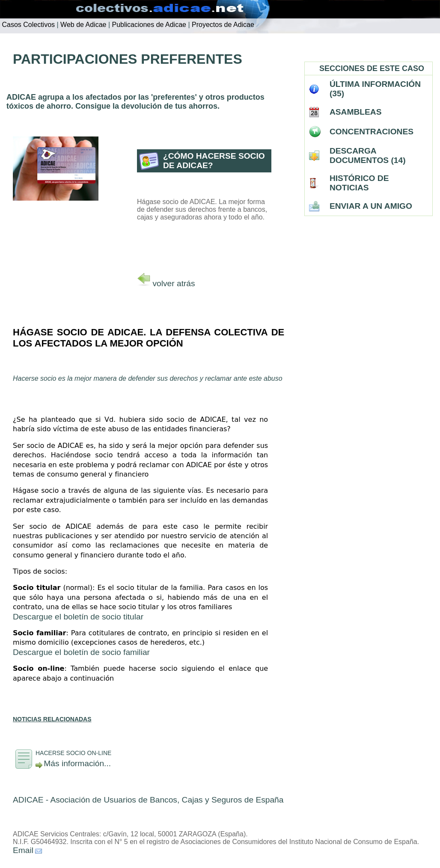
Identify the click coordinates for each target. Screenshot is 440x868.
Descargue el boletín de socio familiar (81, 652)
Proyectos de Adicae (222, 25)
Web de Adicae (83, 25)
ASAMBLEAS (356, 112)
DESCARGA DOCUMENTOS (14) (368, 156)
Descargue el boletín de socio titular (78, 617)
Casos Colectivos (27, 25)
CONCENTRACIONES (372, 132)
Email (23, 850)
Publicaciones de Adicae (148, 25)
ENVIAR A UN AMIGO (371, 206)
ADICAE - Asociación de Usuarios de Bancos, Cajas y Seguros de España (148, 800)
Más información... (77, 763)
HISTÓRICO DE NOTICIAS (359, 183)
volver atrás (174, 283)
